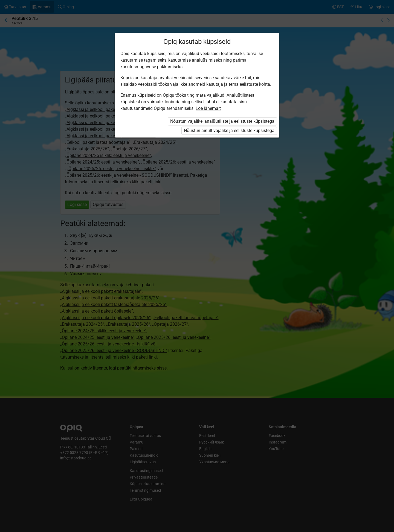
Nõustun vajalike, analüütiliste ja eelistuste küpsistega (222, 121)
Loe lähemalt (208, 108)
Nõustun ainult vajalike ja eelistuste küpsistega (229, 131)
